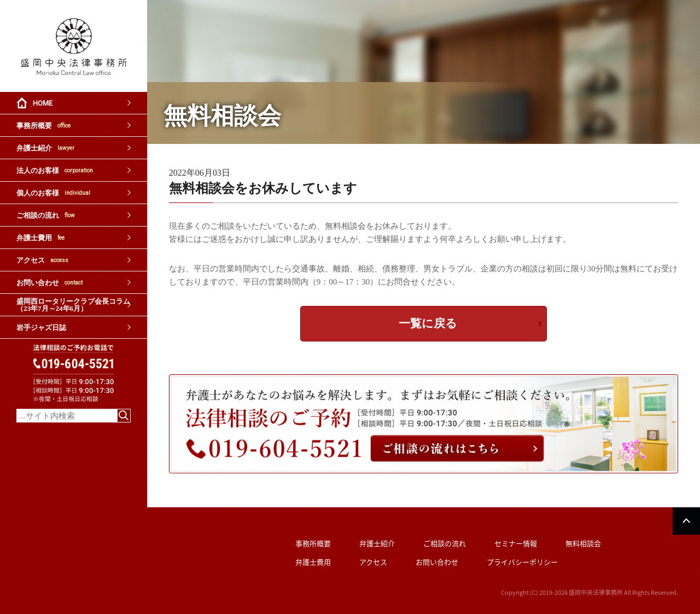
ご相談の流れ (46, 215)
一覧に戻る (428, 323)
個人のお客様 (53, 193)
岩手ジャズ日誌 (41, 328)
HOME (43, 103)
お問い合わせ (49, 283)
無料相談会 (583, 543)
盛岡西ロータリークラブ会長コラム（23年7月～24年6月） (73, 305)
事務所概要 (43, 126)
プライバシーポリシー (522, 562)
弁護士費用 (40, 238)
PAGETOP (686, 521)
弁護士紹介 (45, 148)
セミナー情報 (516, 543)
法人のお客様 (55, 170)
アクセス (42, 260)
